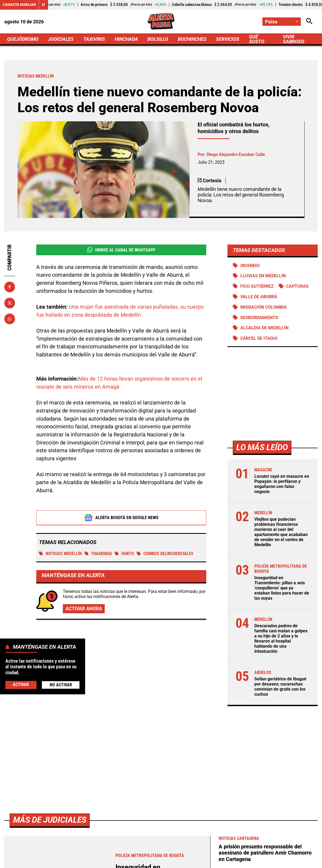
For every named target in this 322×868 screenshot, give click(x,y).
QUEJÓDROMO (23, 39)
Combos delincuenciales (165, 554)
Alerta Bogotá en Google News (121, 518)
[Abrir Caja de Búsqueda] (309, 22)
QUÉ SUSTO (257, 39)
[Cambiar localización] (282, 22)
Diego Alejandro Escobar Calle (236, 154)
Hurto (124, 554)
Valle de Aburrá (259, 297)
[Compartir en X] (10, 303)
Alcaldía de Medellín (264, 328)
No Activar (61, 685)
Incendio (250, 266)
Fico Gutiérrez (257, 286)
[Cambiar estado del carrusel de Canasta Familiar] (44, 5)
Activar (21, 685)
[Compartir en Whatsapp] (10, 319)
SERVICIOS (228, 39)
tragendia (98, 554)
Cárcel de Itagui (259, 338)
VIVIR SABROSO (294, 39)
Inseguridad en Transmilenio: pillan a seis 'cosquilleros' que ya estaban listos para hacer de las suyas (282, 588)
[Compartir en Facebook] (10, 287)
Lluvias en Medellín (263, 276)
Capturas (297, 286)
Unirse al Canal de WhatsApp (121, 250)
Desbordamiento (259, 318)
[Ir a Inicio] (161, 21)
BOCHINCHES (192, 39)
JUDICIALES (61, 39)
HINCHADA (126, 39)
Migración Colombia (264, 307)
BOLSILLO (158, 39)
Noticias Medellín (60, 554)
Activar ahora (84, 609)
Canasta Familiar (19, 5)
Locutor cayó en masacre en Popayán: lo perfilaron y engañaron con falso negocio (282, 484)
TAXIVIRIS (94, 39)
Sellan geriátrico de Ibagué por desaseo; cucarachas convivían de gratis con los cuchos (280, 687)
